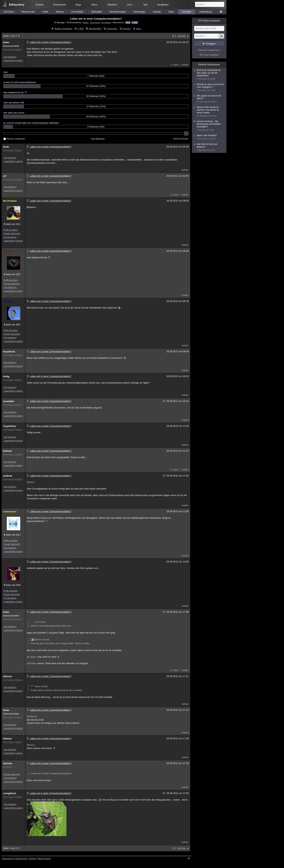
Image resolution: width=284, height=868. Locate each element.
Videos (94, 5)
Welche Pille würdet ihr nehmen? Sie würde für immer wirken (209, 112)
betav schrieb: (39, 686)
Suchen (127, 29)
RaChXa (8, 763)
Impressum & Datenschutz (15, 859)
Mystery (60, 12)
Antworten (112, 29)
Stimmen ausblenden (14, 139)
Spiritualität (96, 12)
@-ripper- (32, 657)
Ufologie (157, 12)
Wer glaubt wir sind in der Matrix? (209, 99)
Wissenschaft (28, 12)
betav (6, 42)
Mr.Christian (10, 201)
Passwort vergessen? (209, 50)
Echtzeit (40, 5)
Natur (171, 12)
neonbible (9, 401)
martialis (8, 251)
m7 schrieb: (38, 622)
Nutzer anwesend (209, 21)
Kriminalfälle (77, 12)
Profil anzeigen (11, 230)
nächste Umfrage (181, 138)
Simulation (106, 22)
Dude (6, 147)
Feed (128, 23)
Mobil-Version (44, 859)
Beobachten (95, 29)
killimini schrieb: (40, 640)
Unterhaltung (205, 12)
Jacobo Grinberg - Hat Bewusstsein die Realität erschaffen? (209, 126)
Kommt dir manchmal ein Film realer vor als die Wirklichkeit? (209, 75)
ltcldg (6, 376)
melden (185, 65)
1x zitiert (175, 65)
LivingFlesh (10, 793)
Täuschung (95, 22)
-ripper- (7, 562)
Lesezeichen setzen (13, 61)
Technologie (139, 12)
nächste (181, 36)
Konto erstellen (211, 55)
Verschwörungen (118, 12)
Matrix (85, 22)
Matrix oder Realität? (209, 137)
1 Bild (81, 29)
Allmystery (17, 5)
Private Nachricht (12, 234)
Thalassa (8, 301)
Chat (130, 5)
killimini (7, 451)
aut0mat (8, 476)
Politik (45, 12)
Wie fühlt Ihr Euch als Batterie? (209, 147)
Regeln (33, 859)
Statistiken (112, 5)
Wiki (145, 5)
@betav (31, 482)
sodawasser (10, 512)
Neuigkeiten (163, 5)
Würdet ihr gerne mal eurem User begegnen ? (209, 87)
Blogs (78, 5)
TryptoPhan (10, 426)
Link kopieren (10, 57)
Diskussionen (59, 5)
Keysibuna (9, 352)
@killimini (32, 716)
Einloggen (211, 44)
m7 (5, 176)
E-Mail (135, 23)
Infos (139, 29)
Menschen (9, 12)
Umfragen (187, 12)
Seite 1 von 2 (12, 36)
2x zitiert (175, 195)
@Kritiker (32, 663)
